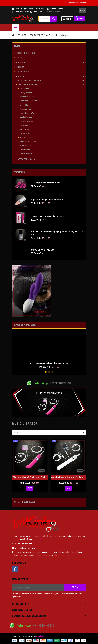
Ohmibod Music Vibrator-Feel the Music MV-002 (68, 477)
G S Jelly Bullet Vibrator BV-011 (45, 183)
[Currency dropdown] (83, 10)
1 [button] (46, 372)
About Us (17, 9)
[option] (49, 350)
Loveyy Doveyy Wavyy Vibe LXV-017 (47, 216)
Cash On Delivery (20, 12)
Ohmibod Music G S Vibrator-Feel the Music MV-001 (30, 477)
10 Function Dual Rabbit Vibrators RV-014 (49, 363)
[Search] (47, 19)
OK (75, 587)
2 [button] (49, 372)
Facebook (15, 569)
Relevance (18, 432)
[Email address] (38, 587)
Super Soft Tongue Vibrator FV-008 (47, 200)
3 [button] (52, 372)
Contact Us (36, 12)
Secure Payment (55, 9)
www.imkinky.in (42, 636)
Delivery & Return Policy (35, 9)
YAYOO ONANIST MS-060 (43, 250)
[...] (40, 539)
